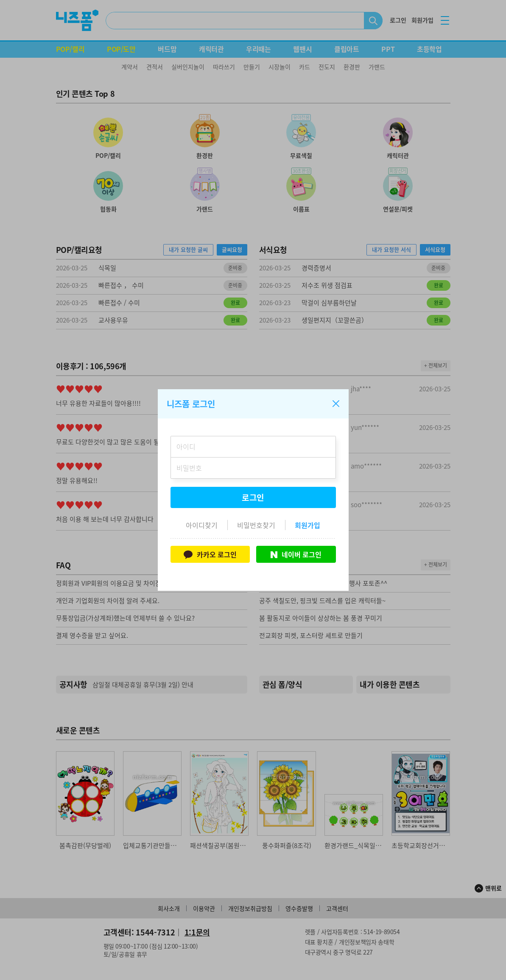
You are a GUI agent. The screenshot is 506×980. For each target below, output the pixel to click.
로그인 (253, 497)
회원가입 (308, 525)
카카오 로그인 (210, 554)
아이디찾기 (202, 525)
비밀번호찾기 (256, 525)
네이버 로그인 (296, 554)
